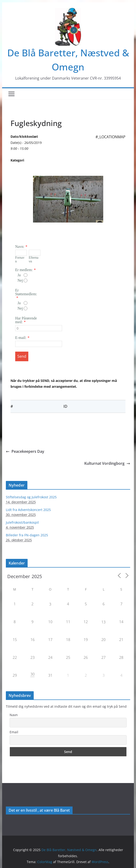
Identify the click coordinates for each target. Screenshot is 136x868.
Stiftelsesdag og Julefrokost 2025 (31, 497)
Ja (22, 275)
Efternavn (34, 259)
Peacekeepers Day (25, 451)
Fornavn (20, 259)
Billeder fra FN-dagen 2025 (27, 535)
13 (103, 622)
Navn (14, 715)
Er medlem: (24, 270)
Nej (22, 280)
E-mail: (21, 338)
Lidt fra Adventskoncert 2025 (28, 510)
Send (22, 356)
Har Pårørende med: (26, 320)
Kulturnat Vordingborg (107, 463)
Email (14, 732)
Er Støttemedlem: (26, 292)
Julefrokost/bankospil (22, 522)
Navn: (20, 247)
